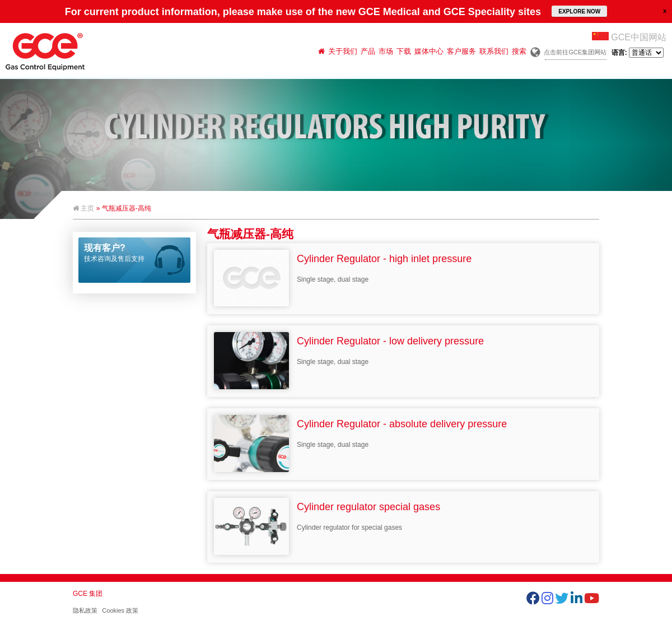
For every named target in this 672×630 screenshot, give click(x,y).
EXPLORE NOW (579, 11)
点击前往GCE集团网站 (575, 52)
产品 (368, 51)
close (665, 11)
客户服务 (461, 51)
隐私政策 (85, 610)
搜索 (519, 51)
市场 (386, 51)
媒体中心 (429, 51)
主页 (83, 208)
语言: (638, 53)
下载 (404, 51)
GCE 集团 (88, 594)
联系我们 (494, 51)
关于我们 (343, 51)
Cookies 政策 (120, 610)
